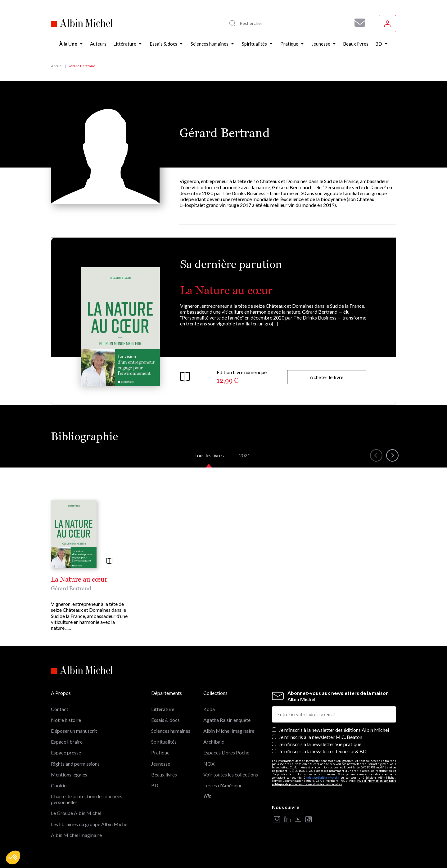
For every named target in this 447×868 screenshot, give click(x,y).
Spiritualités (164, 742)
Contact (60, 709)
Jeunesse (161, 764)
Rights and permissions (75, 764)
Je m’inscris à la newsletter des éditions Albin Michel (334, 730)
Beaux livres (164, 774)
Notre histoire (66, 720)
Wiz (207, 796)
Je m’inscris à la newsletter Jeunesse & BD (323, 751)
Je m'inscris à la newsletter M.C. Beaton (321, 737)
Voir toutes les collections (231, 774)
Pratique (160, 752)
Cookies (60, 785)
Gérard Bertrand (71, 588)
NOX (209, 764)
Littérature (163, 709)
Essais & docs (165, 720)
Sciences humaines (171, 731)
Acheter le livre (327, 377)
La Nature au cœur (226, 290)
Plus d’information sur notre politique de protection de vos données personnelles (334, 782)
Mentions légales (69, 774)
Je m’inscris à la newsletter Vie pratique (320, 744)
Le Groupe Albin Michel (76, 813)
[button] (13, 857)
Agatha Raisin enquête (227, 720)
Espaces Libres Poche (226, 752)
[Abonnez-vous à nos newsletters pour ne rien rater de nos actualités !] (358, 23)
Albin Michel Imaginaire (76, 835)
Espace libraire (67, 742)
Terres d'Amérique (223, 785)
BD (155, 785)
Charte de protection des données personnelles (87, 799)
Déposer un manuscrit (74, 731)
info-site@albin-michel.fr (323, 778)
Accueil (57, 66)
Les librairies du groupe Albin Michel (90, 824)
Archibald (214, 742)
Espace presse (66, 752)
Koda (209, 709)
